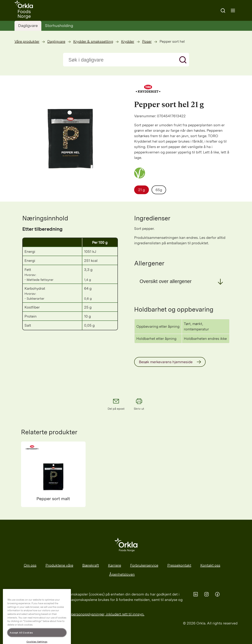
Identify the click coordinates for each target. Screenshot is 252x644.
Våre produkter (27, 41)
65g (159, 190)
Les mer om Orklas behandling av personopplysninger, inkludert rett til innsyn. (79, 614)
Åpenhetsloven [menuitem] (122, 574)
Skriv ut (139, 404)
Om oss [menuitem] (30, 565)
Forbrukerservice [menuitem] (144, 565)
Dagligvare (28, 26)
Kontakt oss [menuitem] (210, 565)
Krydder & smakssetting (93, 41)
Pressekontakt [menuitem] (179, 565)
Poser (147, 41)
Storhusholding (59, 26)
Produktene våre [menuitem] (59, 565)
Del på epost (116, 404)
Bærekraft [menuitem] (91, 565)
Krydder (128, 41)
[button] (182, 281)
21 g (142, 190)
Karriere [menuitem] (115, 565)
